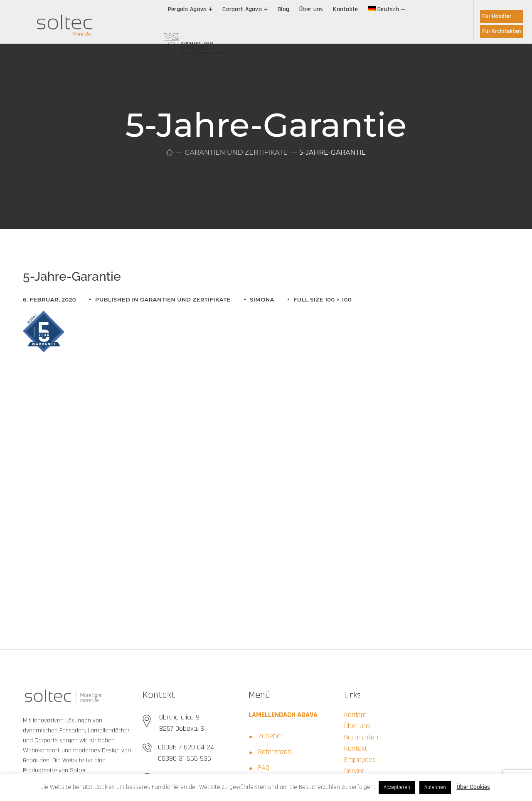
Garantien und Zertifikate (236, 152)
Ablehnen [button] (435, 787)
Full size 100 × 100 (323, 299)
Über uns (357, 726)
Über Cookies (473, 787)
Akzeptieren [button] (397, 787)
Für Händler (497, 16)
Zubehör (270, 736)
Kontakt (356, 748)
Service (354, 771)
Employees (360, 760)
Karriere (355, 715)
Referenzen (275, 752)
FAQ (264, 768)
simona (262, 299)
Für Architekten (501, 31)
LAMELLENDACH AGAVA (283, 715)
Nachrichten (361, 737)
